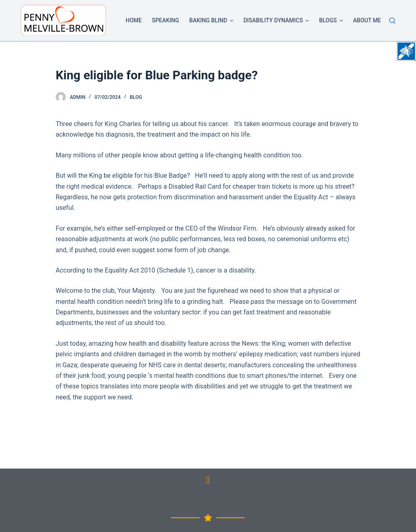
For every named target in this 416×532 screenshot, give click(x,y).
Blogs (332, 21)
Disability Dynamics (277, 21)
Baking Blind (213, 21)
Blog (136, 97)
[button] (232, 21)
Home (134, 20)
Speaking (166, 20)
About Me (367, 20)
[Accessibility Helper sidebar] (406, 51)
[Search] (392, 21)
